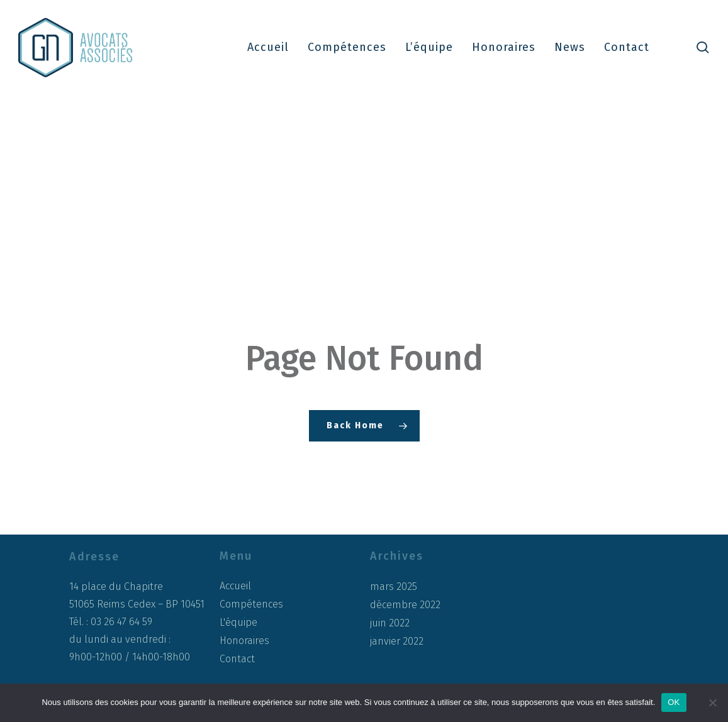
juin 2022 (390, 623)
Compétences (251, 604)
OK (674, 702)
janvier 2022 (397, 641)
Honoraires (244, 641)
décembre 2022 (405, 605)
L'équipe (238, 622)
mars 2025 (394, 587)
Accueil (235, 586)
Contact (237, 659)
